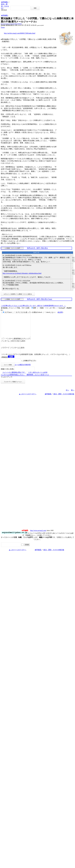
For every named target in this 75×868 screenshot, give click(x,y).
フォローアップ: (7, 382)
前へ (73, 395)
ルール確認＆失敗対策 (23, 369)
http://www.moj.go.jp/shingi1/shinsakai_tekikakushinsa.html (22, 273)
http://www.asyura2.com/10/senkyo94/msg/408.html (11, 24)
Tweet (3, 27)
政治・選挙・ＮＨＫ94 (5, 6)
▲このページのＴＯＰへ (28, 399)
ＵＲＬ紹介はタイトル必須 (38, 377)
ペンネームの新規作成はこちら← (13, 379)
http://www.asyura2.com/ (38, 535)
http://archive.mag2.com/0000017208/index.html (20, 33)
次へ (67, 395)
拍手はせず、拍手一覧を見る (37, 248)
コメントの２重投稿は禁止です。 (14, 377)
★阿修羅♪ (5, 2)
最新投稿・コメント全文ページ (38, 379)
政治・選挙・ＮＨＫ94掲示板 (64, 399)
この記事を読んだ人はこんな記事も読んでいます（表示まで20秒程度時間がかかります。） (33, 306)
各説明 (60, 312)
